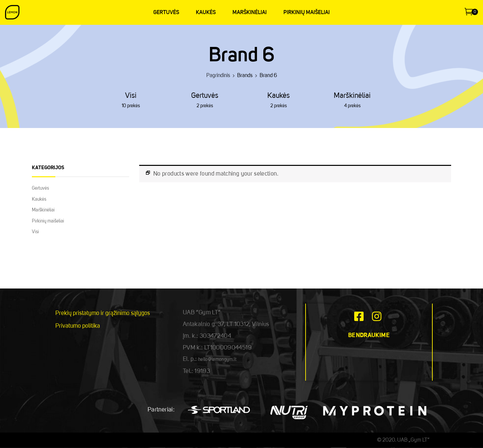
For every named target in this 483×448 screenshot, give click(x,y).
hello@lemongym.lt (217, 360)
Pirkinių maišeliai (48, 221)
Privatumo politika (78, 326)
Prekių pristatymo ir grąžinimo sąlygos (103, 313)
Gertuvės (205, 96)
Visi (131, 96)
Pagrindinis (218, 76)
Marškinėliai (352, 96)
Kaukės (279, 96)
